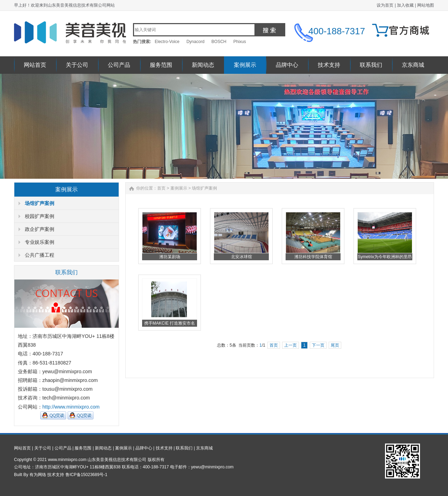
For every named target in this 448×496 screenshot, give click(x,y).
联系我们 (371, 65)
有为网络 (38, 475)
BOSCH (219, 42)
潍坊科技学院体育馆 (313, 257)
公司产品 (119, 65)
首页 (161, 188)
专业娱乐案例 (40, 242)
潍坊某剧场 (170, 257)
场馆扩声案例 (40, 203)
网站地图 (426, 5)
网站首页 (35, 65)
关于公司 (77, 65)
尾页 (335, 345)
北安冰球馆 (241, 257)
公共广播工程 (40, 255)
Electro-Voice (167, 42)
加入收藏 (405, 5)
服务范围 (161, 65)
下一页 (318, 345)
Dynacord (195, 42)
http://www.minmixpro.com (71, 407)
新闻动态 (203, 65)
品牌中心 (287, 65)
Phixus (240, 42)
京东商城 (413, 65)
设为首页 (385, 5)
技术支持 (329, 65)
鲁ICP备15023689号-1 (86, 475)
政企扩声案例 (40, 229)
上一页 (290, 345)
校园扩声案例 (40, 216)
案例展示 (245, 65)
